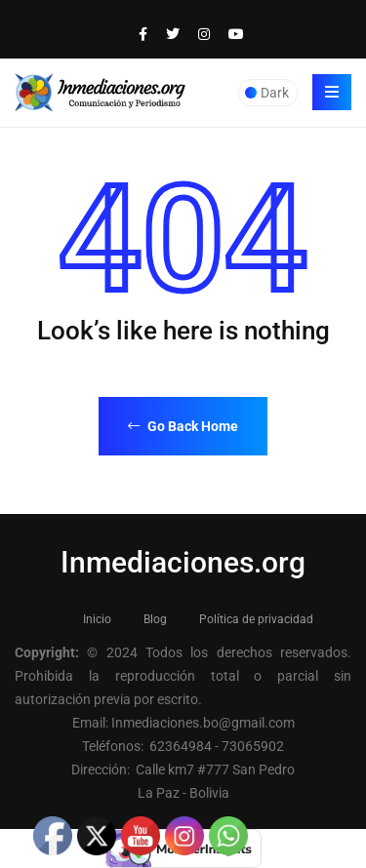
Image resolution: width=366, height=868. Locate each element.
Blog (155, 619)
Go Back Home (183, 426)
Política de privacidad (256, 619)
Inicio (97, 619)
